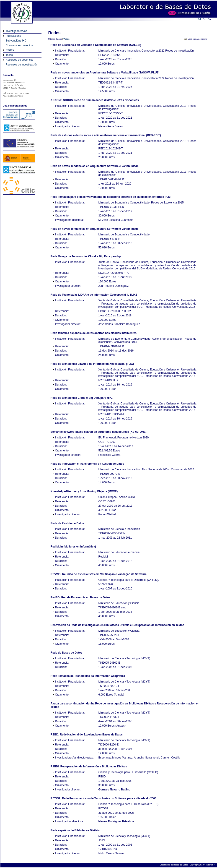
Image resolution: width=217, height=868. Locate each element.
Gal (199, 19)
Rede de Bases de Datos (66, 653)
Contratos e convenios (19, 45)
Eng (210, 19)
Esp (204, 19)
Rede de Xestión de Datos (67, 523)
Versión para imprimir (198, 39)
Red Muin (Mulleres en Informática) (73, 547)
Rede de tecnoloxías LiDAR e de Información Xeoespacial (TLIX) (92, 364)
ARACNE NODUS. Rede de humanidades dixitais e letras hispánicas (95, 100)
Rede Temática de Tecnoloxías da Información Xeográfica (88, 676)
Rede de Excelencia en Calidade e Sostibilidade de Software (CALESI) (96, 45)
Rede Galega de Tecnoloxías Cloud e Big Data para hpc (87, 256)
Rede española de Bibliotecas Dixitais (75, 830)
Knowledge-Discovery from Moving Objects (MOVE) (84, 491)
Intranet (210, 865)
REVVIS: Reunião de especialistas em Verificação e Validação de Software (99, 574)
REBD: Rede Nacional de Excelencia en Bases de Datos (87, 735)
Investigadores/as (16, 31)
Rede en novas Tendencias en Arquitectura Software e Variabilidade (95, 166)
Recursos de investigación (22, 65)
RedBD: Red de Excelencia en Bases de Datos (81, 597)
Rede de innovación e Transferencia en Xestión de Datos (87, 464)
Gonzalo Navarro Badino (114, 790)
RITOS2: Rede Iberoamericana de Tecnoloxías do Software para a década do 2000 (103, 798)
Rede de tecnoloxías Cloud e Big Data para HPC (82, 398)
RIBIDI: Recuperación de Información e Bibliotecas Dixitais (89, 766)
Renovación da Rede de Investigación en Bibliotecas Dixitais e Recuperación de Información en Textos (118, 625)
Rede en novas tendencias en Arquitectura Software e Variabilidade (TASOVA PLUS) (105, 73)
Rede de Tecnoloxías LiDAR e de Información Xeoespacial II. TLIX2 (94, 295)
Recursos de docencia (19, 60)
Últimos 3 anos (55, 39)
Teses (9, 55)
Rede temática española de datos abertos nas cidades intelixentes (94, 333)
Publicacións (13, 36)
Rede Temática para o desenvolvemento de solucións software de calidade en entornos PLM (111, 197)
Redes (10, 50)
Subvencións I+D (16, 41)
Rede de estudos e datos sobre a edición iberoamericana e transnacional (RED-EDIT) (106, 135)
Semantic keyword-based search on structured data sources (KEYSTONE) (99, 432)
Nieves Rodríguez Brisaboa (116, 821)
